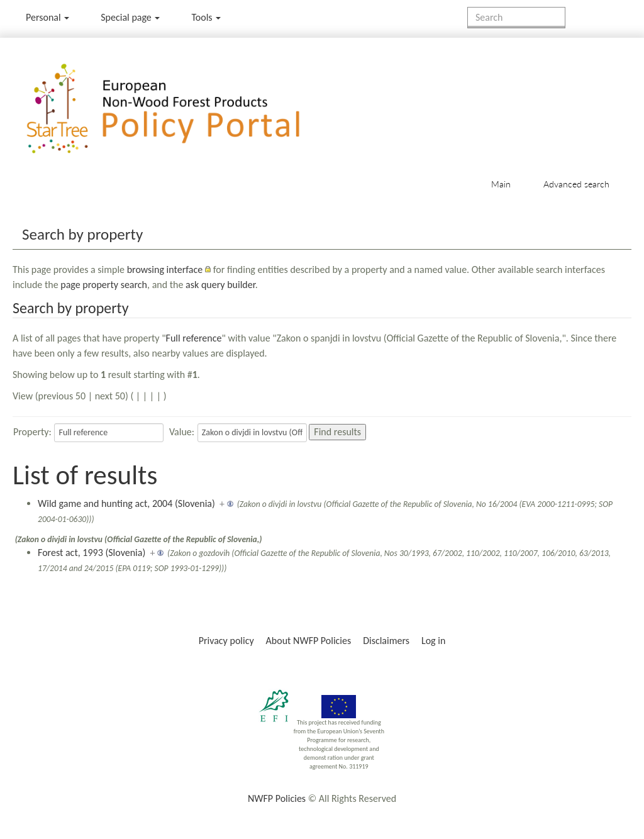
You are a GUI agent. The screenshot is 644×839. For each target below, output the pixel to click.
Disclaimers (386, 641)
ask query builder (220, 285)
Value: (182, 432)
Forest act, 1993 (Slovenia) (92, 553)
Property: (32, 432)
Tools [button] (206, 17)
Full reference (194, 338)
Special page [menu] (130, 17)
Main (501, 184)
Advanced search (576, 184)
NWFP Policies (277, 798)
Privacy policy (226, 641)
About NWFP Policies (309, 641)
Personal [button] (47, 17)
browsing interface (165, 269)
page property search (104, 285)
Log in (433, 641)
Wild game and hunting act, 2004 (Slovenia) (126, 503)
